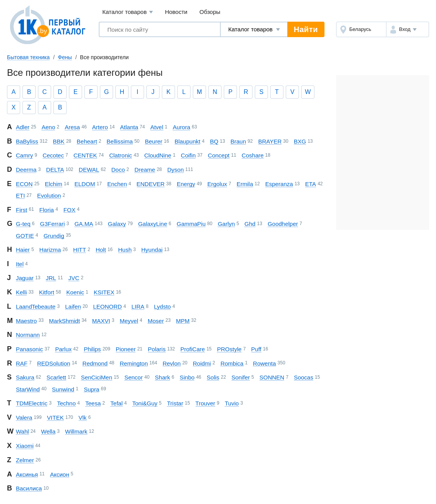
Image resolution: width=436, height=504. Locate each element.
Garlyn (226, 224)
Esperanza (279, 184)
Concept (219, 155)
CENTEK (85, 155)
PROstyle (229, 349)
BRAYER (270, 141)
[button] (408, 29)
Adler (23, 127)
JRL (51, 278)
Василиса (29, 488)
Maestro (26, 321)
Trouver (205, 403)
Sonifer (241, 377)
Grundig (54, 236)
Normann (28, 335)
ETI (20, 196)
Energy (186, 184)
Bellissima (120, 141)
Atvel (157, 127)
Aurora (181, 127)
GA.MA (84, 224)
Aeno (48, 127)
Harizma (50, 250)
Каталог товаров (128, 12)
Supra (91, 389)
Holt (101, 250)
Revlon (172, 363)
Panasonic (29, 349)
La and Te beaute (36, 307)
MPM (183, 321)
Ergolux (217, 184)
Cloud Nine (158, 155)
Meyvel (129, 321)
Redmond (95, 363)
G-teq (23, 224)
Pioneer (126, 349)
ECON (24, 184)
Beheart (87, 141)
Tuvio (232, 403)
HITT (80, 250)
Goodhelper (283, 224)
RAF (22, 363)
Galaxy (117, 224)
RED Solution (54, 363)
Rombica (232, 363)
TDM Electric (32, 403)
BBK (59, 141)
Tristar (175, 403)
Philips (92, 349)
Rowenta (264, 363)
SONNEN (272, 377)
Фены (65, 57)
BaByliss (27, 141)
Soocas (304, 377)
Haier (23, 250)
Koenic (75, 292)
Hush (125, 250)
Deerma (26, 170)
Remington (134, 363)
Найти (306, 29)
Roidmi (202, 363)
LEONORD (107, 307)
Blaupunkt (188, 141)
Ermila (245, 184)
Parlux (63, 349)
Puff (256, 349)
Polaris (157, 349)
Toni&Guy (145, 403)
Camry (24, 155)
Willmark (76, 431)
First (21, 210)
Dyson (176, 170)
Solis (213, 377)
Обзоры (210, 12)
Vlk (83, 418)
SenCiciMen (97, 377)
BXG (300, 141)
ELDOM (85, 184)
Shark (162, 377)
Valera (24, 418)
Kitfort (47, 292)
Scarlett (56, 377)
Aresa (72, 127)
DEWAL (89, 170)
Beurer (154, 141)
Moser (156, 321)
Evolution (49, 196)
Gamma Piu (191, 224)
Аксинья (27, 474)
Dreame (145, 170)
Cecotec (53, 155)
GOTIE (25, 236)
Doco (118, 170)
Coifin (188, 155)
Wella (48, 431)
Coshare (253, 155)
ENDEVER (151, 184)
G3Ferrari (52, 224)
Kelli (21, 292)
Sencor (134, 377)
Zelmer (25, 460)
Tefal (117, 403)
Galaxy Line (153, 224)
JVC (74, 278)
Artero (100, 127)
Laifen (73, 307)
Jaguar (25, 278)
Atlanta (129, 127)
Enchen (117, 184)
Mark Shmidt (65, 321)
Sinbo (187, 377)
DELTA (55, 170)
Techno (66, 403)
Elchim (54, 184)
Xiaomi (25, 446)
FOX (70, 210)
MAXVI (101, 321)
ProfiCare (193, 349)
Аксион (59, 474)
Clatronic (121, 155)
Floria (47, 210)
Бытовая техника (28, 57)
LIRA (138, 307)
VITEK (55, 418)
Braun (238, 141)
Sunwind (63, 389)
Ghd (250, 224)
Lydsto (163, 307)
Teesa (93, 403)
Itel (20, 264)
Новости (176, 12)
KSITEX (104, 292)
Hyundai (152, 250)
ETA (311, 184)
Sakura (25, 377)
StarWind (28, 389)
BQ (214, 141)
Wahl (22, 431)
